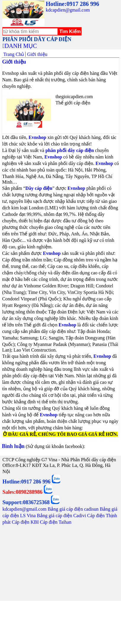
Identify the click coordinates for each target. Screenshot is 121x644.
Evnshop (37, 137)
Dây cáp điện (39, 188)
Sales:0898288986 (22, 492)
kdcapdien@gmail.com (68, 10)
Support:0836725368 (26, 502)
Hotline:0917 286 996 (72, 4)
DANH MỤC (21, 46)
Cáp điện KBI (25, 522)
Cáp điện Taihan (55, 522)
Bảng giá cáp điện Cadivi (61, 516)
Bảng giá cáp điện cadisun (73, 509)
